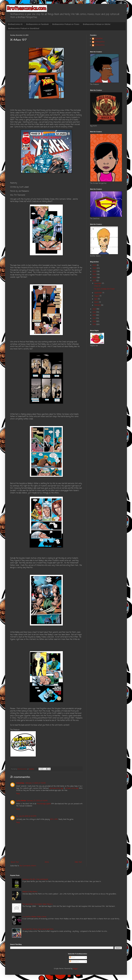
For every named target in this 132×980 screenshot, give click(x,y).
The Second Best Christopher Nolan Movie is (38, 904)
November (98, 283)
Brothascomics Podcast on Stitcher (97, 24)
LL (17, 816)
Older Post (78, 862)
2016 (94, 322)
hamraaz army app (56, 788)
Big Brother (99, 39)
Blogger (75, 969)
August (97, 296)
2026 (95, 265)
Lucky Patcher (21, 801)
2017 (94, 318)
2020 (95, 309)
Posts (72, 958)
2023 (95, 275)
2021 (94, 281)
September (98, 293)
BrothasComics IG (15, 24)
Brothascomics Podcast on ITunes (66, 24)
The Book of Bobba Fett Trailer (104, 289)
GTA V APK (54, 819)
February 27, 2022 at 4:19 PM (37, 801)
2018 (94, 315)
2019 (94, 312)
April (96, 299)
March (97, 302)
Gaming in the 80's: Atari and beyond (35, 879)
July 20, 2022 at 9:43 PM (28, 816)
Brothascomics (100, 42)
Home (47, 862)
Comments (74, 962)
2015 (94, 325)
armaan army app (72, 788)
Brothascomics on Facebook (38, 24)
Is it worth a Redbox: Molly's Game (34, 917)
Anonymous (20, 783)
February (98, 305)
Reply (18, 794)
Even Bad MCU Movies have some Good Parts (38, 929)
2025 (95, 268)
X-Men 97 (97, 286)
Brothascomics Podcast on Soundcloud (24, 28)
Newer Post (15, 862)
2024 (95, 272)
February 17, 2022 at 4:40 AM (36, 783)
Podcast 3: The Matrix (30, 892)
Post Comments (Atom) (28, 866)
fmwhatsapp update (44, 804)
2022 (95, 278)
